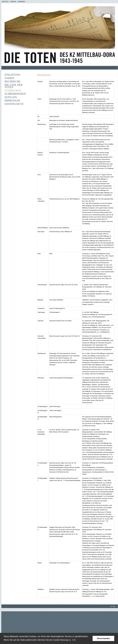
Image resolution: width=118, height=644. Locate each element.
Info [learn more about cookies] (74, 640)
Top (114, 606)
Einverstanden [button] (103, 638)
